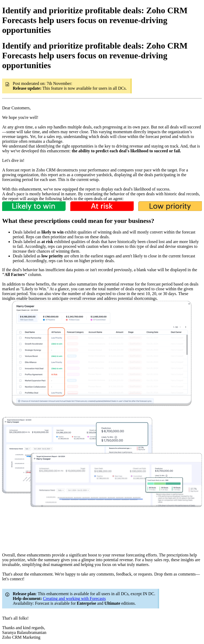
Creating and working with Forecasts (74, 598)
